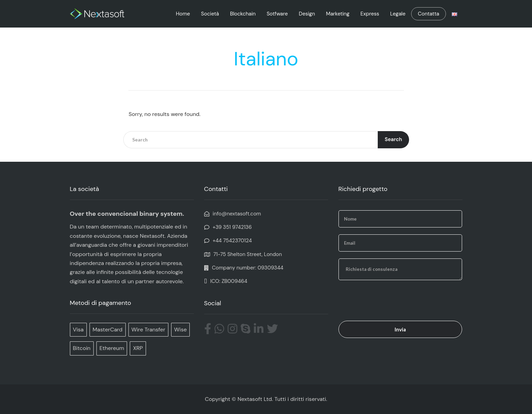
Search (393, 139)
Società (210, 14)
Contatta (428, 14)
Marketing (338, 14)
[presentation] (391, 300)
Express (370, 14)
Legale (398, 14)
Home (183, 14)
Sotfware (277, 14)
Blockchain (243, 14)
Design (307, 14)
